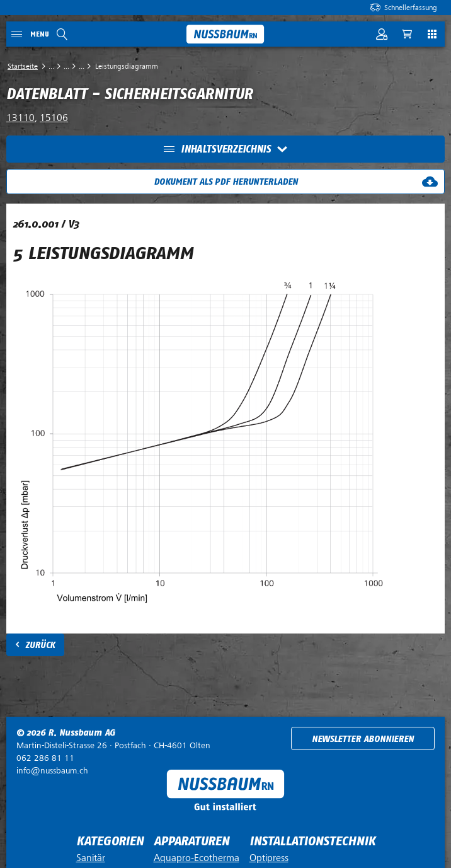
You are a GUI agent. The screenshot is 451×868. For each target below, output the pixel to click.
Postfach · (113, 745)
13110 (20, 118)
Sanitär (91, 858)
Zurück (40, 645)
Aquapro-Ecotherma (197, 858)
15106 (54, 118)
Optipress (269, 858)
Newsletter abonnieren (363, 739)
